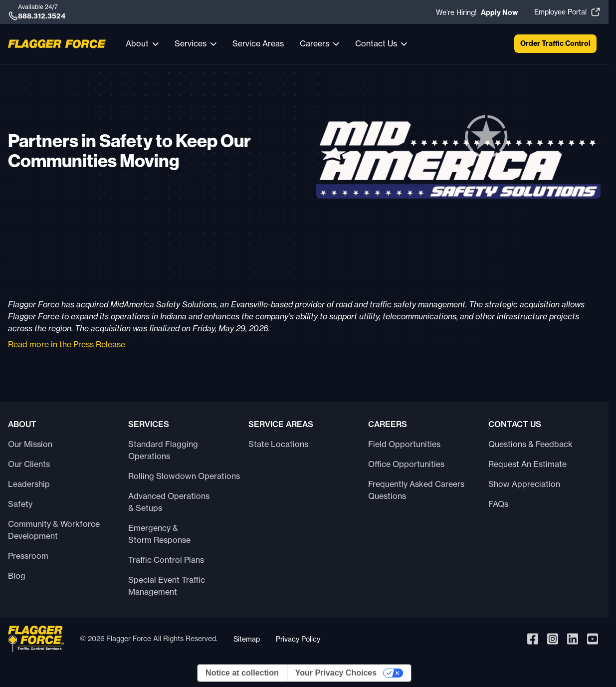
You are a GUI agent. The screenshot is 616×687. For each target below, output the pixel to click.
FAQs (498, 504)
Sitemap (247, 639)
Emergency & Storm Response (159, 534)
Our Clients (29, 464)
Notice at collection (242, 673)
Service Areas (258, 43)
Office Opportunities (406, 464)
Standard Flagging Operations (163, 450)
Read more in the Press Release (67, 344)
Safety (20, 504)
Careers (314, 43)
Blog (17, 576)
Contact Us (376, 43)
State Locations (278, 444)
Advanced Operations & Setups (169, 502)
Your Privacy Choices (336, 673)
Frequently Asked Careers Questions (416, 490)
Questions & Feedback (530, 444)
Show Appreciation (524, 484)
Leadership (29, 484)
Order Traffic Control (555, 43)
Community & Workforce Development (54, 530)
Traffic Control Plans (166, 560)
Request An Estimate (527, 464)
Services (191, 43)
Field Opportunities (404, 444)
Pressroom (28, 556)
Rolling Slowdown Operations (184, 476)
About (137, 43)
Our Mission (30, 444)
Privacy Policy (298, 639)
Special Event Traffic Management (167, 586)
